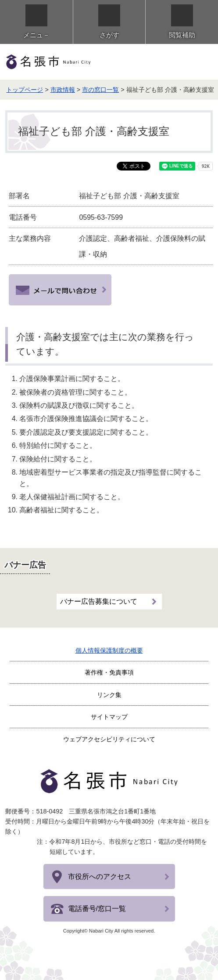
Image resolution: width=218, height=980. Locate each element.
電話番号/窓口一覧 (97, 909)
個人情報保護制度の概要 (109, 650)
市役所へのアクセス (100, 877)
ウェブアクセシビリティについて (109, 739)
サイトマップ (109, 717)
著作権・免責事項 (109, 672)
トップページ (25, 90)
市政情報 (63, 90)
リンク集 (109, 695)
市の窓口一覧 (100, 90)
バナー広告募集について (99, 601)
